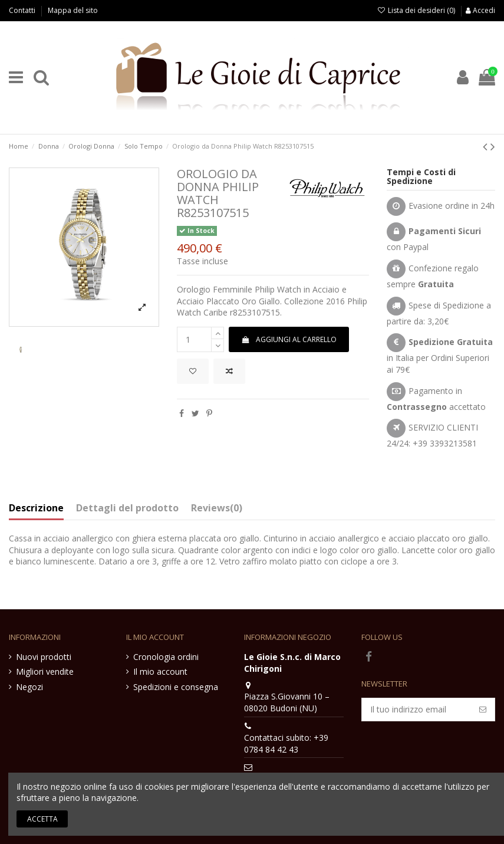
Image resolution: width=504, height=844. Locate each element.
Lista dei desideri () (417, 10)
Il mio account (160, 671)
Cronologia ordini (166, 657)
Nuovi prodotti (44, 657)
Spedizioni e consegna (176, 687)
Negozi (29, 687)
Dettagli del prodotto (127, 508)
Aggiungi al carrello (289, 339)
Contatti (23, 10)
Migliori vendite (45, 671)
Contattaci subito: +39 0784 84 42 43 (286, 743)
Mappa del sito (73, 10)
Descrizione (36, 508)
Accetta (42, 819)
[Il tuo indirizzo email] (416, 710)
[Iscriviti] (483, 710)
